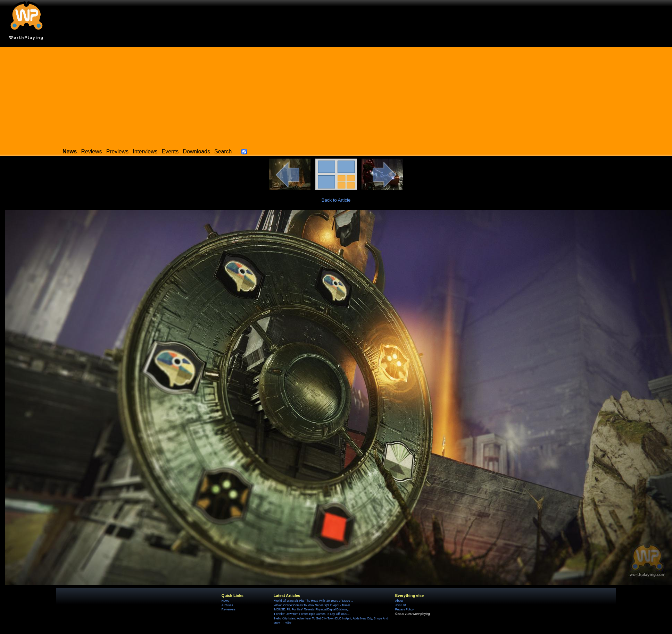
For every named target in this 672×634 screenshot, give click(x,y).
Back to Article (336, 200)
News (225, 601)
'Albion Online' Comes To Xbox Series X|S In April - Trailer (312, 605)
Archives (227, 605)
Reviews (92, 151)
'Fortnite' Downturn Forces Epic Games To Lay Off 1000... (312, 614)
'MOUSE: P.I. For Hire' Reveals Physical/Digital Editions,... (312, 609)
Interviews (145, 151)
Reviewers (229, 609)
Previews (117, 151)
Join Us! (401, 605)
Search (223, 151)
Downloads (197, 151)
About (399, 601)
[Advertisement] (336, 95)
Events (170, 151)
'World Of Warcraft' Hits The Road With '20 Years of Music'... (313, 601)
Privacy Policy (404, 609)
